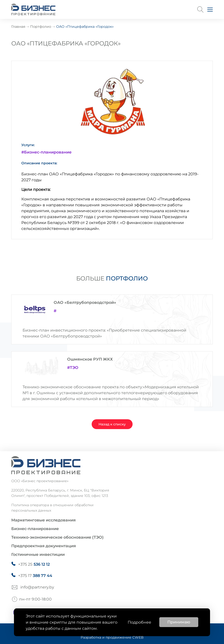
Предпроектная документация (44, 546)
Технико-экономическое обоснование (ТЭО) (57, 537)
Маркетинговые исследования (44, 520)
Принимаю (179, 622)
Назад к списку (112, 424)
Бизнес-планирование (35, 529)
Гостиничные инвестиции (38, 554)
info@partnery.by (37, 587)
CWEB (138, 637)
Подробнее (139, 622)
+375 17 (35, 576)
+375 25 (34, 564)
